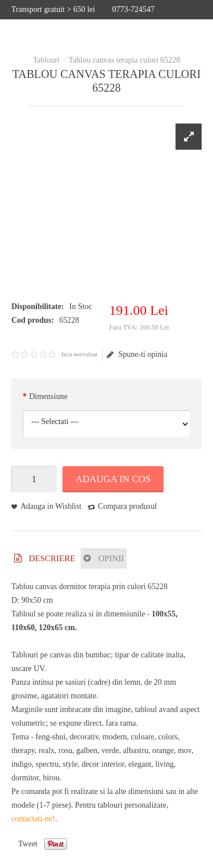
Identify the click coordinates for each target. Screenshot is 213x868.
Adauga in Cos (113, 479)
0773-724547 (133, 9)
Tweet (28, 844)
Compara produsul (127, 506)
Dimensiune (48, 396)
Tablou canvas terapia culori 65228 (125, 60)
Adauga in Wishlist (51, 506)
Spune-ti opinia (137, 355)
